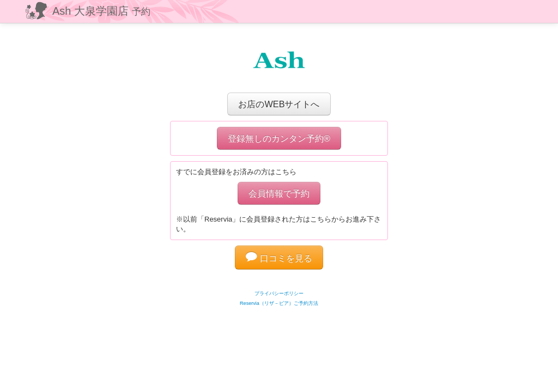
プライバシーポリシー (279, 293)
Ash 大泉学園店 (101, 11)
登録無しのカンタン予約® (279, 138)
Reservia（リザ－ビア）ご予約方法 (279, 303)
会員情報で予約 (279, 193)
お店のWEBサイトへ (279, 104)
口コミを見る (279, 258)
